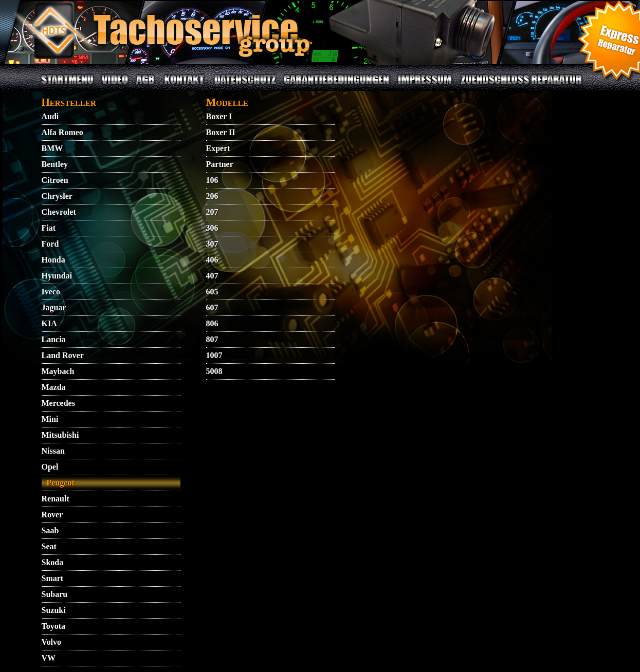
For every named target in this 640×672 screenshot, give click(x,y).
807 (212, 339)
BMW (52, 148)
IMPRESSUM (425, 86)
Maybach (58, 371)
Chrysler (57, 196)
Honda (53, 260)
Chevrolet (59, 212)
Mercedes (58, 403)
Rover (52, 515)
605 (212, 292)
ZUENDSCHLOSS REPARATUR (521, 86)
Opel (50, 467)
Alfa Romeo (62, 132)
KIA (49, 323)
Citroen (55, 180)
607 (212, 307)
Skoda (53, 562)
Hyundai (57, 276)
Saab (50, 530)
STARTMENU (67, 86)
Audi (50, 116)
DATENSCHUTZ (245, 86)
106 (212, 180)
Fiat (49, 228)
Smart (53, 578)
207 (212, 212)
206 (212, 196)
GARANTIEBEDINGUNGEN (336, 86)
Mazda (54, 387)
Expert (218, 148)
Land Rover (63, 355)
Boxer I (219, 116)
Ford (50, 244)
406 (212, 260)
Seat (49, 546)
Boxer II (221, 132)
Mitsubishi (60, 435)
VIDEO (114, 86)
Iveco (51, 292)
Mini (50, 419)
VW (49, 658)
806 (212, 323)
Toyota (54, 626)
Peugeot (61, 483)
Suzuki (54, 610)
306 (212, 228)
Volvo (52, 642)
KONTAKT (184, 86)
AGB (145, 86)
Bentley (55, 164)
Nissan (53, 451)
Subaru (55, 594)
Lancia (54, 339)
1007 (214, 355)
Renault (56, 499)
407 (212, 276)
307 (212, 244)
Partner (220, 164)
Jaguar (54, 307)
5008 (214, 371)
